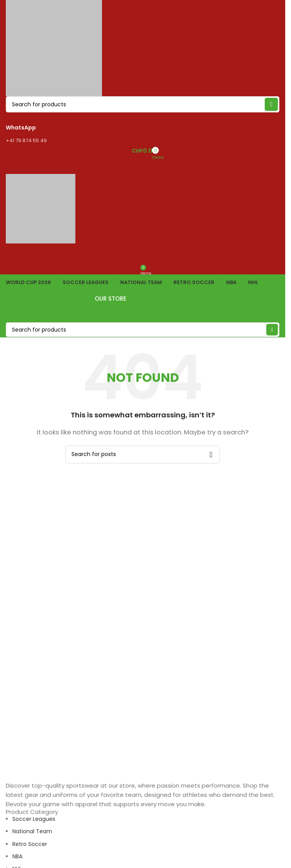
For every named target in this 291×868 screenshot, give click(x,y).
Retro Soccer (30, 844)
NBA (17, 856)
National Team (32, 831)
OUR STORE (143, 299)
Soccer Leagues (34, 819)
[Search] (143, 330)
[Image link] (35, 776)
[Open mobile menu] (143, 166)
